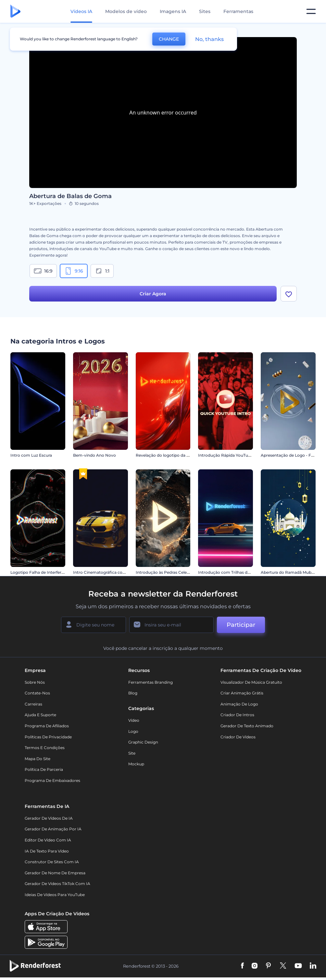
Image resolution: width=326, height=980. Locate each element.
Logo (133, 731)
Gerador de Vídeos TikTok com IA (57, 884)
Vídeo (134, 720)
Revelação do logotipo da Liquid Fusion (174, 455)
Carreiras (33, 704)
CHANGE (169, 39)
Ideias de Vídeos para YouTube (55, 895)
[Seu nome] (94, 625)
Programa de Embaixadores (52, 780)
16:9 (43, 271)
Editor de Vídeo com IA (48, 840)
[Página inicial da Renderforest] (15, 12)
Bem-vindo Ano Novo (94, 455)
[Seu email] (171, 625)
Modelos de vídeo (126, 11)
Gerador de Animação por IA (53, 829)
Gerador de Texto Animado (247, 726)
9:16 (74, 271)
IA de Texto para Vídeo (47, 851)
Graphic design (143, 742)
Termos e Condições (45, 748)
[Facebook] (242, 966)
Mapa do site (38, 759)
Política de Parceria (44, 770)
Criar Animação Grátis (242, 693)
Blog (133, 693)
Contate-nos (37, 693)
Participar (241, 625)
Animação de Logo (239, 704)
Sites (205, 11)
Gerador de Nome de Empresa (55, 873)
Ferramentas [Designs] (238, 11)
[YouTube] (298, 966)
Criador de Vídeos (238, 737)
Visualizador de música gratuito (251, 682)
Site (132, 753)
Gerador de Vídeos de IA (49, 818)
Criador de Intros (237, 715)
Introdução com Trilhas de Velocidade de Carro (244, 572)
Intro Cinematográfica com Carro (106, 572)
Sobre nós (35, 682)
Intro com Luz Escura (31, 455)
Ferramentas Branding (150, 682)
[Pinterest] (268, 966)
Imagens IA (173, 11)
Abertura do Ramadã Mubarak (290, 572)
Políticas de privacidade (48, 737)
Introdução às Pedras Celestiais (166, 572)
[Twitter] (283, 966)
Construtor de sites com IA (52, 862)
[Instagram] (255, 966)
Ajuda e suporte (40, 715)
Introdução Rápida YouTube (226, 455)
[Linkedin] (313, 966)
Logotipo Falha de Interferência (41, 572)
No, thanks (209, 39)
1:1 (102, 271)
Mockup (136, 764)
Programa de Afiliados (47, 726)
